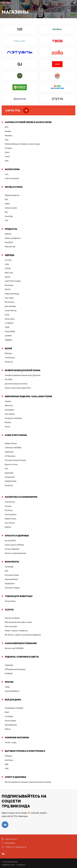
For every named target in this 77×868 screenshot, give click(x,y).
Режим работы (10, 843)
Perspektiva (21, 865)
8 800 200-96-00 (11, 839)
